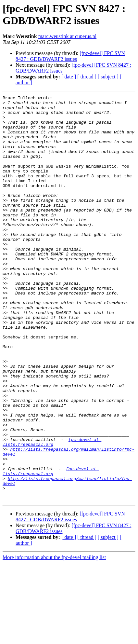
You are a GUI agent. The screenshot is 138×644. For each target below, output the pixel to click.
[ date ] (69, 77)
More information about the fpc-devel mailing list (54, 638)
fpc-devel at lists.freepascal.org (52, 512)
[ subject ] (108, 77)
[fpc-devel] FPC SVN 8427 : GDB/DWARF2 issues (70, 56)
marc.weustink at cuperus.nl (68, 36)
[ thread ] (87, 77)
